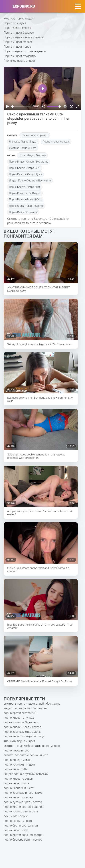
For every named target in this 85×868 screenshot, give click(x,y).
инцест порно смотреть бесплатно (30, 181)
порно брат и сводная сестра (23, 835)
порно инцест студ (16, 830)
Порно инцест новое (17, 47)
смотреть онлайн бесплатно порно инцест (32, 746)
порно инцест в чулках (19, 718)
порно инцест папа (16, 783)
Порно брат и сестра (17, 28)
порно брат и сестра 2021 (25, 168)
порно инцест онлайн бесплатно (29, 162)
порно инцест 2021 (16, 769)
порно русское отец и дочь (25, 174)
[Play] (7, 106)
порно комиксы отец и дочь (22, 732)
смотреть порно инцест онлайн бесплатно (32, 704)
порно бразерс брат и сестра (23, 840)
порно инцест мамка (18, 760)
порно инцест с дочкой (23, 212)
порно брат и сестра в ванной (24, 807)
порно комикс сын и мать (21, 811)
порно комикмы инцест (19, 765)
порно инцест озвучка (32, 155)
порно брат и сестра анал (25, 187)
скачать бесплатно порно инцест (26, 755)
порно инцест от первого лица (24, 736)
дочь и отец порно (16, 816)
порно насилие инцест (19, 788)
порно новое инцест (17, 750)
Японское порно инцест (19, 61)
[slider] (21, 107)
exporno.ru (24, 6)
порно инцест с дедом (18, 779)
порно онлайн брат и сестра (26, 206)
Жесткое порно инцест (19, 18)
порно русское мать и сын (25, 200)
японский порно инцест (19, 741)
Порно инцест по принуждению (25, 51)
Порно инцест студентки (20, 56)
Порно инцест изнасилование (24, 37)
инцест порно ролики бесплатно (25, 708)
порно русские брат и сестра (23, 802)
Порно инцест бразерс (19, 33)
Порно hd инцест (15, 23)
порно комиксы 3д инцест (25, 193)
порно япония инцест (18, 821)
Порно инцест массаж (19, 42)
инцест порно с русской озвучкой (26, 774)
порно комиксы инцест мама (23, 793)
